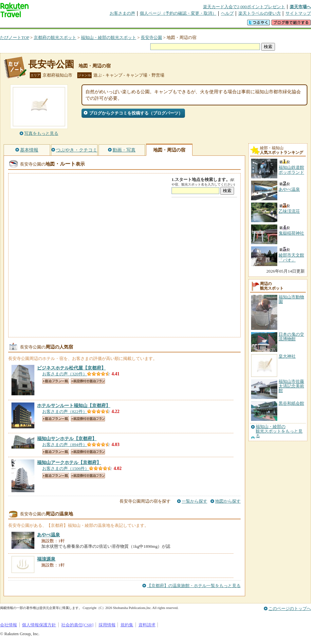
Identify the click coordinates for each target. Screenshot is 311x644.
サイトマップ (298, 13)
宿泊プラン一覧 (56, 381)
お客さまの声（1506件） (66, 468)
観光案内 (157, 24)
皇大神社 (287, 356)
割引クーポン (103, 24)
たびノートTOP (15, 37)
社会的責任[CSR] (77, 625)
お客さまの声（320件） (65, 374)
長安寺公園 (151, 37)
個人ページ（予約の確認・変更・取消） (178, 13)
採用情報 (107, 625)
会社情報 (9, 625)
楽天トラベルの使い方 (260, 13)
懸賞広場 (77, 24)
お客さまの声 (122, 13)
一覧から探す (194, 501)
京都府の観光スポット (55, 37)
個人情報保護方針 (39, 625)
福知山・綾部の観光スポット (109, 37)
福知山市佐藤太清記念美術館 (291, 386)
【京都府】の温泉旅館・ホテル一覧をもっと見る (194, 586)
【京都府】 (71, 368)
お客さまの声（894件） (65, 445)
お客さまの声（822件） (65, 411)
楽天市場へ (300, 7)
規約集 (127, 625)
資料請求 (147, 625)
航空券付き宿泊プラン (88, 381)
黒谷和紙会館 (291, 403)
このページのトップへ (290, 608)
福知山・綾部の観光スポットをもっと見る (279, 431)
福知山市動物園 (291, 299)
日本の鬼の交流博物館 (291, 337)
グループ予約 (130, 24)
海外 (50, 24)
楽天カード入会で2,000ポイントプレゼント (244, 7)
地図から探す (228, 501)
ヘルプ (227, 13)
